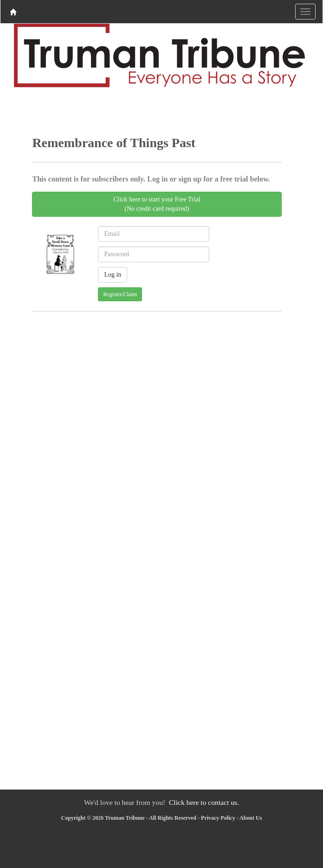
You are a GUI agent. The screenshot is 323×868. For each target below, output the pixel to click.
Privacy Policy (218, 818)
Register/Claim (120, 294)
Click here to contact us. (204, 802)
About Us (251, 818)
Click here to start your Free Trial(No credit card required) (157, 204)
